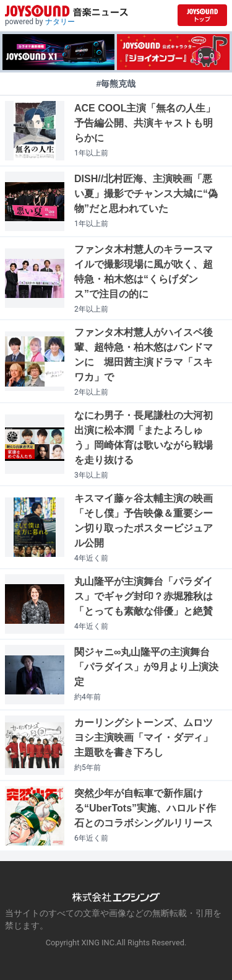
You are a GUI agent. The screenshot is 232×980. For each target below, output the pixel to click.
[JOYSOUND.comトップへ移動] (202, 15)
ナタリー (60, 22)
